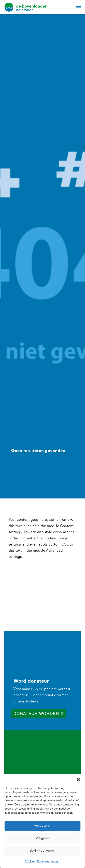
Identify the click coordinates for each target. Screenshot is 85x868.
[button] (78, 780)
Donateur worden (36, 714)
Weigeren (43, 838)
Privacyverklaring (47, 862)
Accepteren (43, 826)
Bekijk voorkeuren (43, 851)
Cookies (30, 862)
